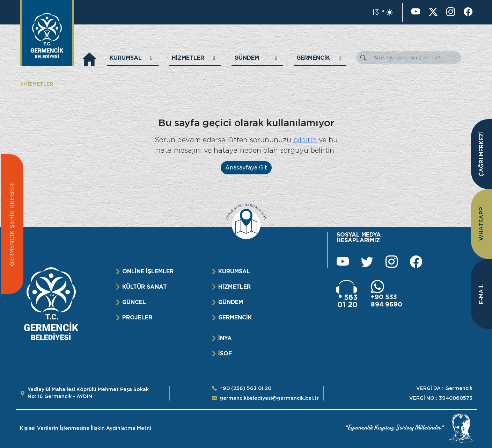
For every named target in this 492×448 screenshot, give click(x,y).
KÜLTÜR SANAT (145, 287)
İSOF (225, 353)
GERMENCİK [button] (313, 58)
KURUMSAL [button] (126, 58)
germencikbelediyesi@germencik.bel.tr (269, 398)
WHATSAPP (481, 224)
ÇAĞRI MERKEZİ (481, 154)
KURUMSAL (234, 271)
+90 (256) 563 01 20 (245, 388)
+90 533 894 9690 (387, 301)
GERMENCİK (235, 317)
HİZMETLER (234, 287)
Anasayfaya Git (246, 168)
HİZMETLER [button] (188, 58)
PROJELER (137, 317)
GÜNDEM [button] (247, 58)
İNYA (225, 338)
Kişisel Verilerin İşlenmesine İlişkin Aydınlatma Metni (86, 428)
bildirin (305, 140)
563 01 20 (347, 301)
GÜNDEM (231, 302)
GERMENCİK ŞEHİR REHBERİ (12, 224)
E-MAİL (481, 294)
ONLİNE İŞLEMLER (148, 271)
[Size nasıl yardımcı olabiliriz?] (415, 58)
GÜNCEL (134, 302)
